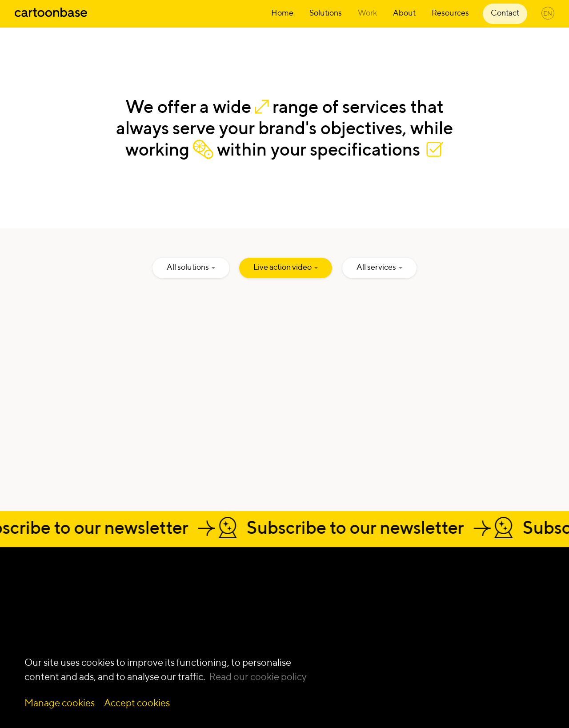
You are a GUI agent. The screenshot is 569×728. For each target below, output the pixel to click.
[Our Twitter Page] (83, 626)
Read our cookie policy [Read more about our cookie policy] (258, 676)
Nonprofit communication (479, 610)
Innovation (221, 610)
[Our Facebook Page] (60, 626)
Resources (450, 13)
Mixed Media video (352, 643)
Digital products (231, 643)
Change (217, 587)
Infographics (340, 610)
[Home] (51, 18)
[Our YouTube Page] (105, 626)
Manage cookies (60, 703)
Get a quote (76, 598)
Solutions (326, 13)
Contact (505, 13)
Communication (231, 632)
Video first (220, 621)
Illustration (337, 598)
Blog (442, 644)
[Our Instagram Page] (38, 626)
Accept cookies (137, 703)
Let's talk (65, 577)
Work (367, 13)
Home (282, 13)
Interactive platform (353, 621)
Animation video (347, 587)
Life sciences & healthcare (479, 598)
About (404, 13)
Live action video (347, 632)
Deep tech (453, 587)
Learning (218, 598)
